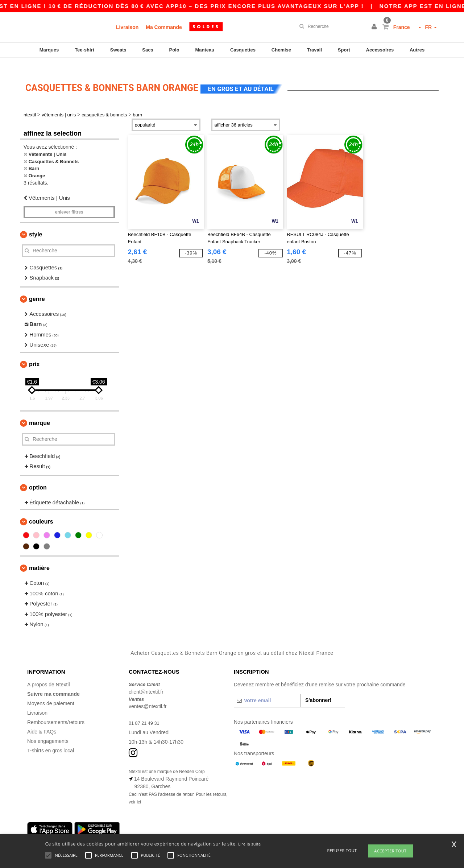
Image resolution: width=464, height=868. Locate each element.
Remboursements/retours (56, 712)
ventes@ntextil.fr (148, 696)
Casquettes (243, 50)
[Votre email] (267, 690)
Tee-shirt (84, 50)
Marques (49, 50)
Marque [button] (40, 412)
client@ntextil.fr (146, 681)
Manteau (205, 50)
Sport (344, 50)
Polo (174, 50)
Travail (314, 50)
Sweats (118, 50)
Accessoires (380, 50)
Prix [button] (34, 353)
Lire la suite (250, 844)
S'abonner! (318, 690)
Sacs (148, 50)
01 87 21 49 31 (146, 712)
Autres (417, 50)
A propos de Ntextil (49, 674)
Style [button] (36, 224)
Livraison (127, 27)
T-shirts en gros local (51, 740)
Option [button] (38, 477)
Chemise (281, 50)
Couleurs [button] (41, 511)
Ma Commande (164, 27)
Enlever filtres (69, 201)
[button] (375, 27)
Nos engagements (48, 731)
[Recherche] (331, 26)
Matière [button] (39, 557)
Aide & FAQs (42, 721)
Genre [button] (37, 288)
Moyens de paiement (51, 693)
